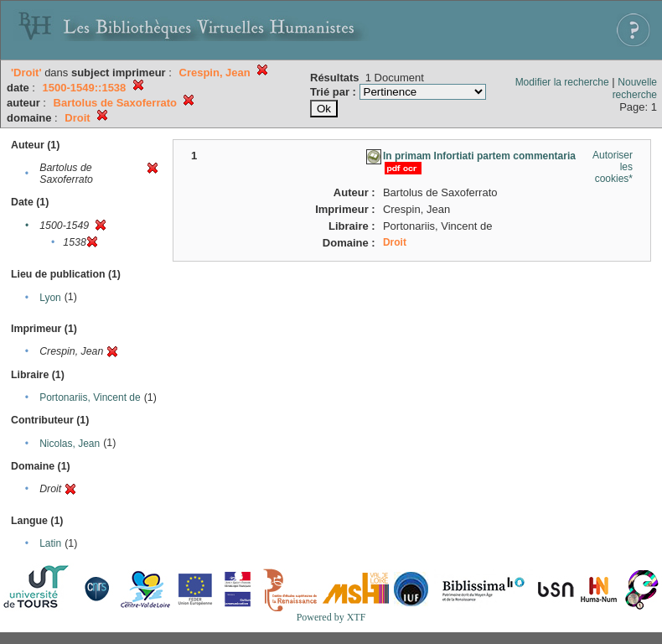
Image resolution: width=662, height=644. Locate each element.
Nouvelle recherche (635, 88)
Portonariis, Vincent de (90, 397)
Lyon (50, 298)
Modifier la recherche (562, 82)
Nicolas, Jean (70, 444)
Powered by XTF (331, 617)
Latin (50, 543)
